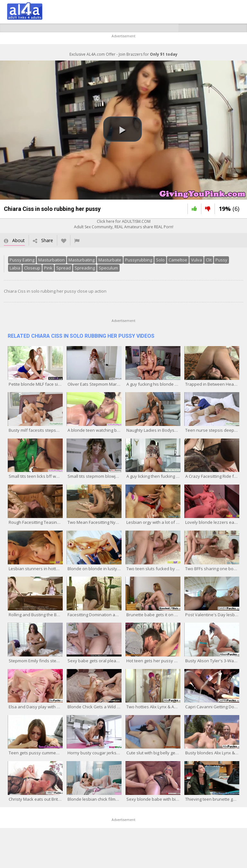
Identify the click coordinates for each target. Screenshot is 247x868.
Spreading (85, 268)
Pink (48, 268)
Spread (64, 268)
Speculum (108, 268)
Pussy (221, 260)
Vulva (197, 260)
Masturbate (110, 260)
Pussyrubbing (139, 260)
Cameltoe (178, 260)
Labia (15, 268)
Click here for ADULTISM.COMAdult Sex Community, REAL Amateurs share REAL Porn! (124, 224)
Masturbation (51, 260)
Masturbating (82, 260)
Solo (160, 260)
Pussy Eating (22, 260)
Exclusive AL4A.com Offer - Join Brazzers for (123, 54)
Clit (209, 260)
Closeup (32, 268)
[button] (123, 129)
